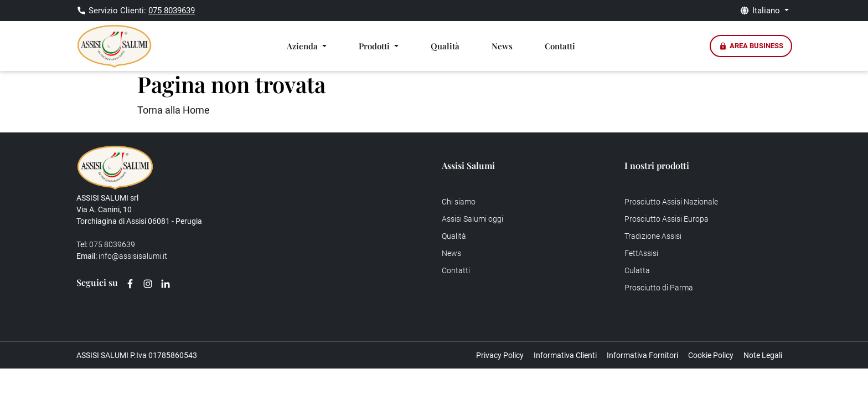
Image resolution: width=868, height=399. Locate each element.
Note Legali (763, 355)
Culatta (637, 270)
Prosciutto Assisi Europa (666, 219)
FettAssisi (641, 253)
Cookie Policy (711, 355)
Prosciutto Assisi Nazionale (671, 202)
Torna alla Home (174, 110)
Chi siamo (459, 202)
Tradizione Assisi (653, 236)
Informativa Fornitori (642, 355)
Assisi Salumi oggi (472, 219)
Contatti (560, 46)
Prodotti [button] (375, 46)
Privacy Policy (500, 355)
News (502, 46)
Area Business (751, 46)
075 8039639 (172, 11)
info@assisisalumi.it (133, 256)
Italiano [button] (767, 11)
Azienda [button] (303, 46)
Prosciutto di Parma (659, 288)
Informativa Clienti (565, 355)
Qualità (445, 46)
